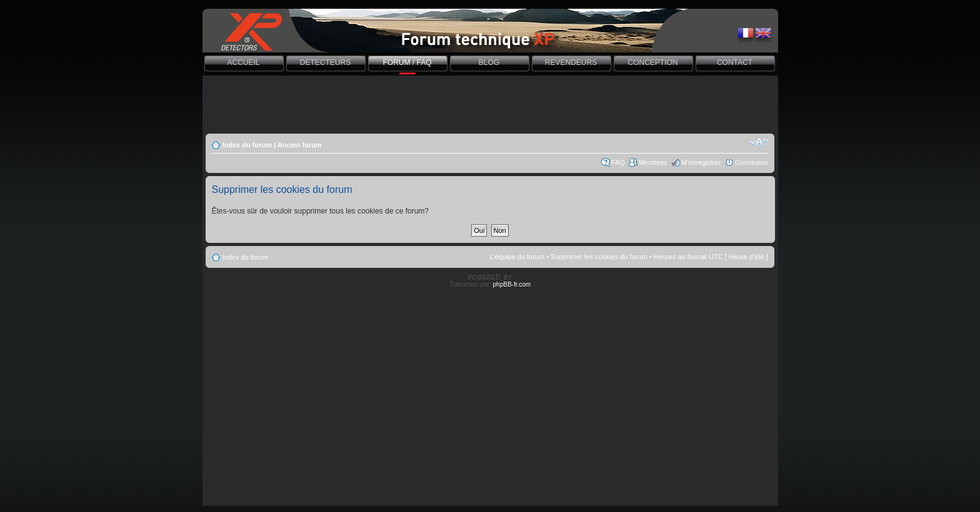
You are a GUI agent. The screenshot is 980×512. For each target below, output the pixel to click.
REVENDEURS (571, 62)
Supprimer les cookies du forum (599, 257)
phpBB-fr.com (512, 284)
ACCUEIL (243, 62)
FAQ (618, 162)
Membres (653, 162)
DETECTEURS (325, 62)
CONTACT (735, 62)
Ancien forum (300, 145)
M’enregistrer (701, 162)
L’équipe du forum (517, 257)
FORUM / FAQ (407, 62)
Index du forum (247, 145)
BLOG (489, 62)
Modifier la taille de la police (759, 142)
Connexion (752, 162)
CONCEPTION (652, 62)
